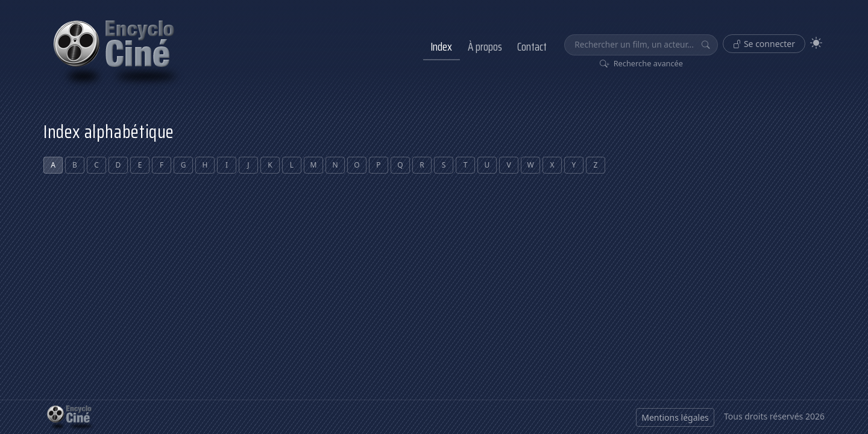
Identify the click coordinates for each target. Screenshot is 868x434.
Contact (532, 46)
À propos (485, 46)
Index (441, 46)
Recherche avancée (642, 63)
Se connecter (764, 44)
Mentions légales (675, 417)
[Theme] (816, 43)
